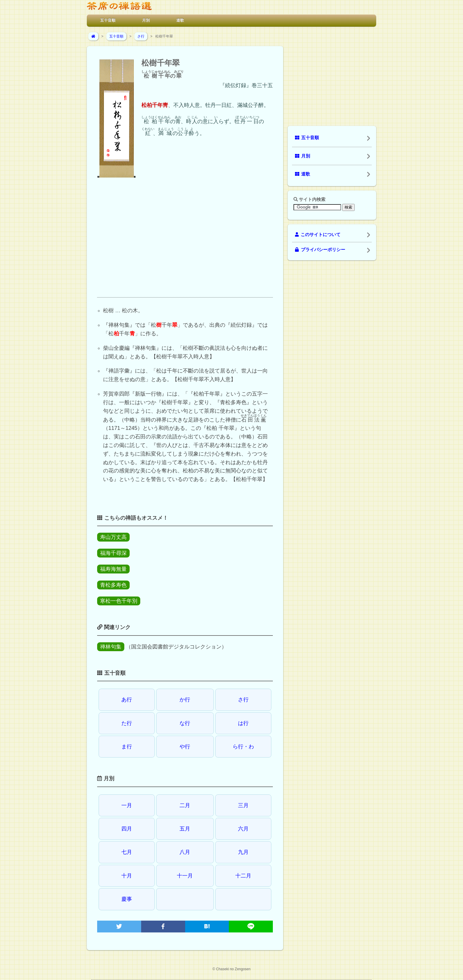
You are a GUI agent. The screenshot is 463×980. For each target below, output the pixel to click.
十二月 (243, 876)
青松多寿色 (113, 585)
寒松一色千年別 (119, 601)
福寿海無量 (113, 569)
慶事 (127, 899)
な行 (185, 723)
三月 (243, 805)
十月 (127, 876)
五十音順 (108, 20)
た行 (127, 723)
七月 (127, 852)
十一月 (185, 876)
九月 (243, 852)
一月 (127, 805)
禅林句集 (111, 647)
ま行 (127, 747)
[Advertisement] (185, 243)
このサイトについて (318, 235)
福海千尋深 (113, 553)
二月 (185, 805)
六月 (243, 829)
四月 (127, 829)
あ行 (127, 700)
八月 (185, 852)
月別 (146, 20)
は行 (243, 723)
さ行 (141, 36)
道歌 (180, 20)
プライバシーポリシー (320, 250)
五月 (185, 829)
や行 (185, 747)
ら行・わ (243, 747)
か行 (185, 700)
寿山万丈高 (113, 537)
